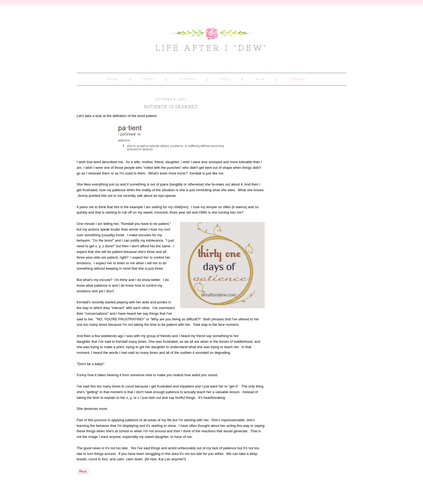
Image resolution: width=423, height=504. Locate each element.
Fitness (187, 79)
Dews (149, 79)
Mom (260, 79)
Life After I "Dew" (212, 48)
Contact (298, 79)
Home (113, 79)
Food (225, 79)
